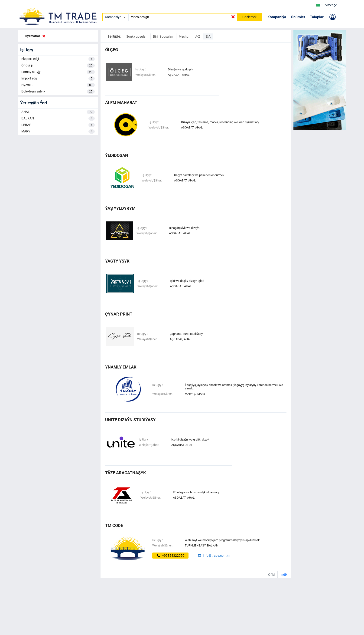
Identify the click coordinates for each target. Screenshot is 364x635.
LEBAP (58, 125)
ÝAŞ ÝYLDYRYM (120, 208)
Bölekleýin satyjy (58, 92)
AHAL (58, 112)
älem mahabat (121, 103)
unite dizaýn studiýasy (130, 420)
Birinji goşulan (163, 36)
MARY (58, 132)
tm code (114, 525)
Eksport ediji (58, 59)
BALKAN (58, 118)
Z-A (208, 36)
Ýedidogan (117, 155)
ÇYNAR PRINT (119, 314)
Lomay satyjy (58, 72)
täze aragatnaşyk (125, 473)
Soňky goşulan (137, 36)
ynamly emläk (121, 367)
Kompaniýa (277, 17)
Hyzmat (58, 85)
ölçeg (112, 50)
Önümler (298, 17)
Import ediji (58, 79)
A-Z (198, 36)
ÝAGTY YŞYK (117, 261)
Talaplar (317, 17)
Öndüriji (58, 66)
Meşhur (185, 36)
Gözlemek (249, 17)
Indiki (284, 575)
